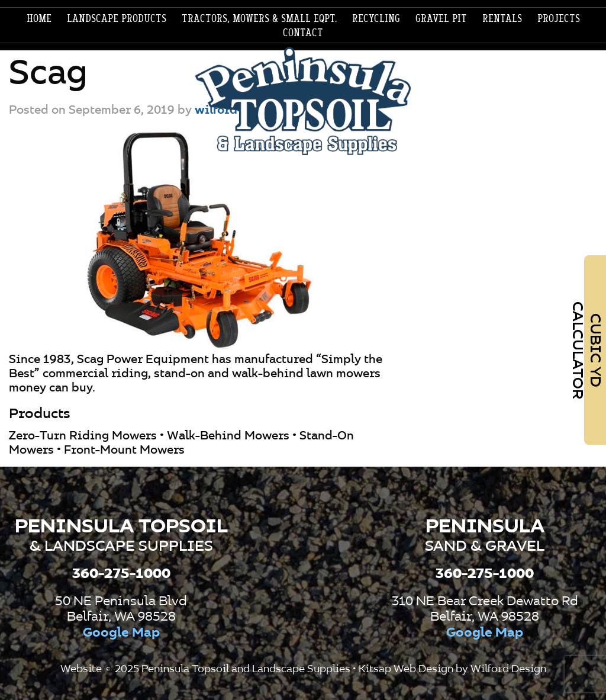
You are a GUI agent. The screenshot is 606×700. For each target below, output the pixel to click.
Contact (303, 33)
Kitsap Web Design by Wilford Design (452, 669)
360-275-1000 (121, 574)
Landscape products (117, 19)
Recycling (376, 19)
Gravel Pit (441, 19)
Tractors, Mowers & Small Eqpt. (259, 19)
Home (39, 19)
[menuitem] (39, 19)
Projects (559, 19)
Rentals (502, 19)
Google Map (121, 633)
